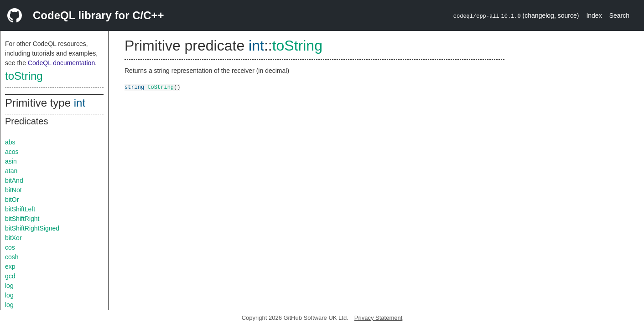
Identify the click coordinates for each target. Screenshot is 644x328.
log (9, 286)
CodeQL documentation (61, 63)
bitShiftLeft (20, 209)
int (80, 103)
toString (24, 76)
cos (10, 247)
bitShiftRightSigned (32, 228)
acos (12, 152)
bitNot (13, 190)
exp (10, 266)
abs (10, 142)
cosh (12, 257)
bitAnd (14, 180)
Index (594, 15)
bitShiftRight (22, 219)
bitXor (13, 238)
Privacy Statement (379, 318)
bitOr (12, 200)
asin (11, 161)
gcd (10, 276)
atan (11, 171)
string (134, 87)
